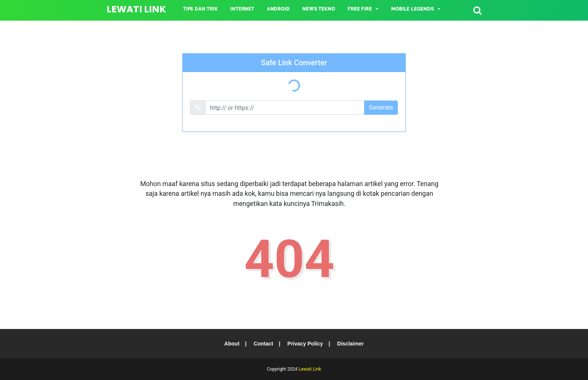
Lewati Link (136, 9)
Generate (381, 107)
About (232, 344)
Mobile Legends (412, 9)
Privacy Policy (305, 344)
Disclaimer (350, 344)
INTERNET (242, 9)
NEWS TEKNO (319, 9)
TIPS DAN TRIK (200, 9)
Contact (263, 344)
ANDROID (278, 9)
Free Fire (360, 9)
